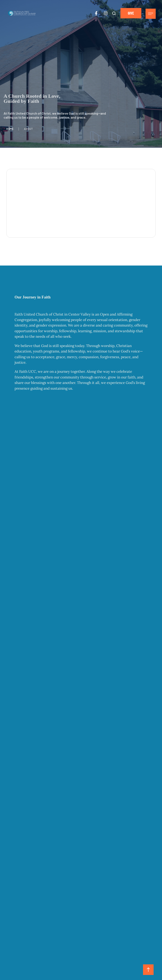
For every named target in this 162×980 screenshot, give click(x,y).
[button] (114, 13)
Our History (23, 405)
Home (10, 129)
